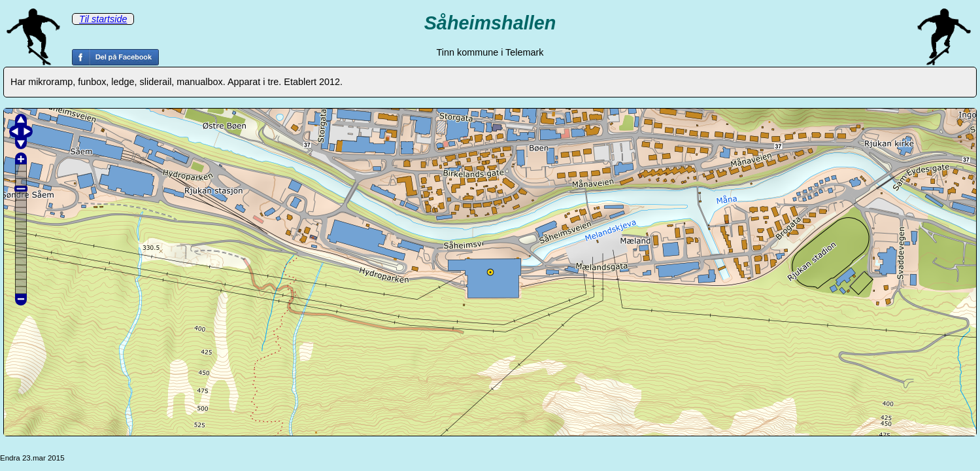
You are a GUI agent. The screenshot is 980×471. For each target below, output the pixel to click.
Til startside (103, 19)
